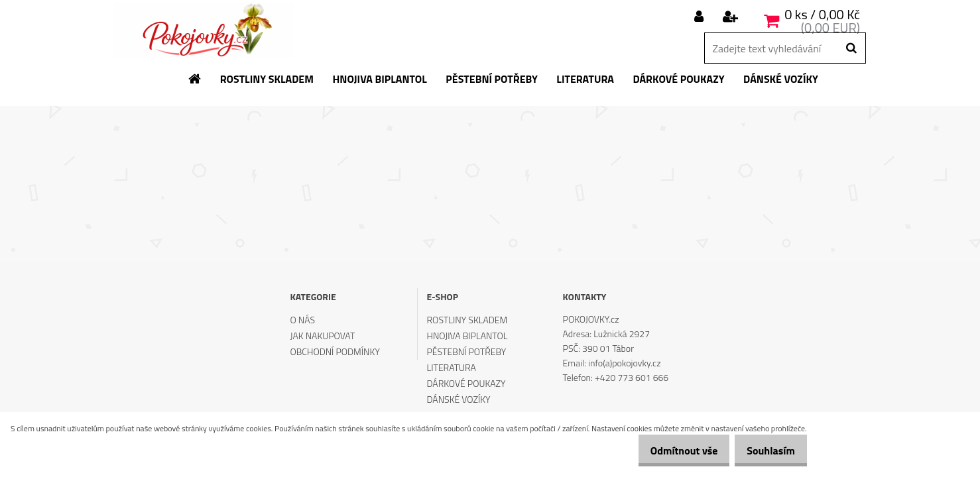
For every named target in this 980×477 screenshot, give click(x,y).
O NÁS (302, 320)
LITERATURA (452, 367)
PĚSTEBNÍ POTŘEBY (467, 351)
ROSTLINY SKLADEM (467, 320)
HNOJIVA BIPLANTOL (467, 336)
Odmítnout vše (670, 450)
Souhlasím (766, 450)
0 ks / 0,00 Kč (822, 14)
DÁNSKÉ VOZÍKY (459, 399)
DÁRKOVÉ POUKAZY (466, 383)
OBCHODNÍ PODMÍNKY (335, 351)
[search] (851, 48)
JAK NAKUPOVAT (322, 336)
